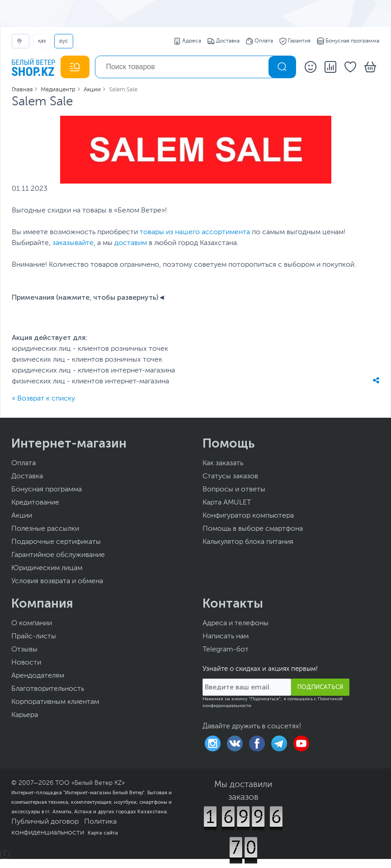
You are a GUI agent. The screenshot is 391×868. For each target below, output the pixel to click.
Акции (22, 516)
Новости (26, 663)
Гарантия (295, 41)
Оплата (259, 41)
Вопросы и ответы (234, 490)
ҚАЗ (42, 41)
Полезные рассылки (45, 529)
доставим (131, 243)
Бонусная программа (348, 41)
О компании (32, 623)
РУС (64, 41)
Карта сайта (103, 833)
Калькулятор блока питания (248, 542)
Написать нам (226, 637)
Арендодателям (38, 676)
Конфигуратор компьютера (248, 516)
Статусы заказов (230, 476)
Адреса (187, 41)
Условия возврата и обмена (57, 581)
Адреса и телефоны (236, 623)
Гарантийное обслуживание (58, 555)
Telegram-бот (226, 650)
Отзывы (24, 650)
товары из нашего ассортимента (195, 232)
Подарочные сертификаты (56, 542)
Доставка (224, 41)
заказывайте (73, 243)
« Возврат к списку (43, 399)
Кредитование (35, 503)
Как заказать (223, 463)
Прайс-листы (34, 637)
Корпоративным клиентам (55, 702)
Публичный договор (45, 822)
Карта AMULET (227, 503)
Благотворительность (48, 689)
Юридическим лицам (47, 568)
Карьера (25, 715)
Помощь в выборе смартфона (253, 529)
